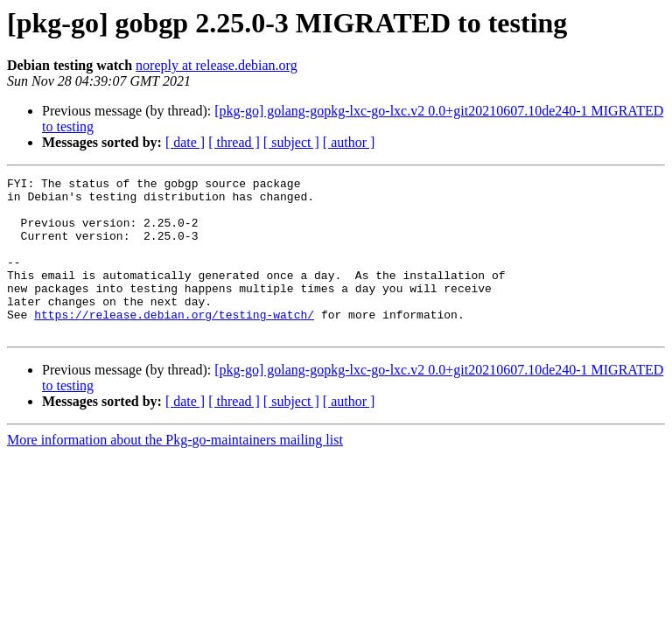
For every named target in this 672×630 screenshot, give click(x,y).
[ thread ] (234, 142)
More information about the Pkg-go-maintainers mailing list (175, 471)
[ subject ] (291, 142)
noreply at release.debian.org (217, 65)
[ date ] (185, 142)
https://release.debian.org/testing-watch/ (174, 343)
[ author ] (349, 142)
